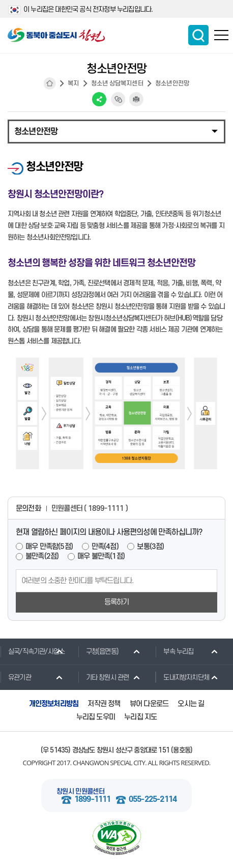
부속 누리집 (174, 651)
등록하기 (117, 602)
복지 (73, 83)
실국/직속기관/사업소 (32, 651)
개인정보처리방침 (54, 704)
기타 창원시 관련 (104, 677)
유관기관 (16, 677)
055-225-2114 (153, 800)
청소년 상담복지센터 (117, 83)
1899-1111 (93, 800)
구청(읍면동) (98, 651)
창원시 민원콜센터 (80, 791)
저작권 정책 (104, 704)
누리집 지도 (140, 717)
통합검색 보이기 (198, 35)
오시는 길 (191, 704)
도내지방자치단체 (182, 677)
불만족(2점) (42, 556)
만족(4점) (105, 547)
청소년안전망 (172, 83)
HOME (50, 83)
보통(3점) (150, 547)
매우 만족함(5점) (49, 547)
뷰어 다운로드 (149, 704)
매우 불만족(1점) (101, 556)
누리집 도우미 (96, 717)
